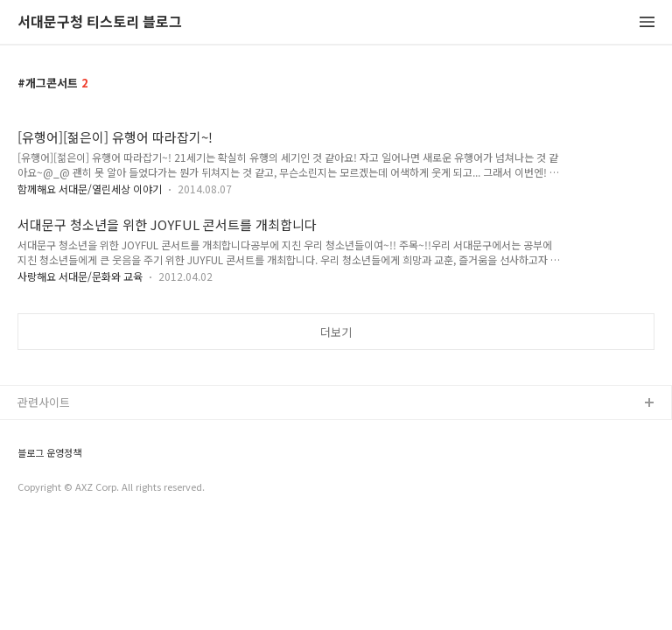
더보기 (336, 332)
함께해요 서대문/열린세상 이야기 (90, 189)
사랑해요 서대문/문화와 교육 (80, 276)
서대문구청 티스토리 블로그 (100, 22)
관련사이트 (44, 402)
